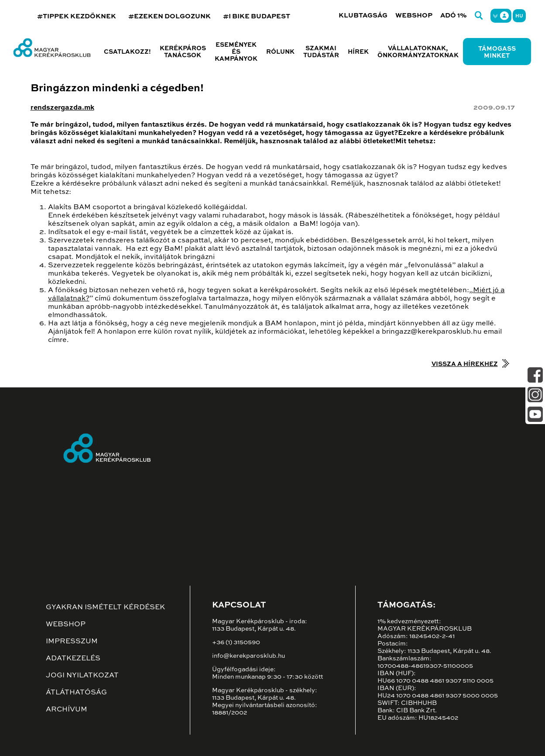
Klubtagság (363, 16)
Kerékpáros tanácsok (183, 52)
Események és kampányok (236, 52)
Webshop (414, 16)
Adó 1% (454, 16)
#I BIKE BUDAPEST (257, 16)
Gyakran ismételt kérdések (105, 608)
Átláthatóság (76, 693)
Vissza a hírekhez (465, 364)
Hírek (358, 52)
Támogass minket (497, 52)
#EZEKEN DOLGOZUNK (170, 16)
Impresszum (72, 642)
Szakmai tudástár (321, 52)
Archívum (67, 710)
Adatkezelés (73, 659)
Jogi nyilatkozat (82, 676)
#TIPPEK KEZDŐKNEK (77, 16)
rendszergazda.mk (62, 108)
